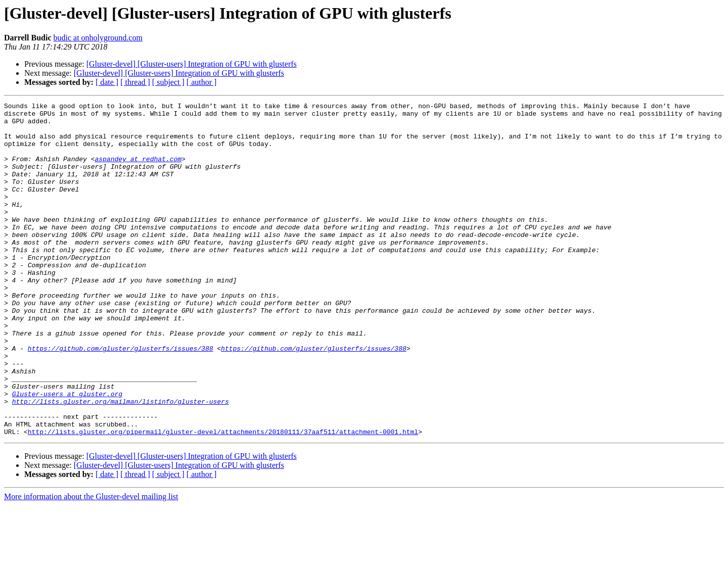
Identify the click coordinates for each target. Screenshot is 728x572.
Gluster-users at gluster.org (67, 453)
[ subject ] (168, 82)
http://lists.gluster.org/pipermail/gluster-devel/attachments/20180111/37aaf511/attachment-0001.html (223, 498)
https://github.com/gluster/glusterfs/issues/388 (121, 398)
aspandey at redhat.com (138, 171)
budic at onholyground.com (98, 38)
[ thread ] (135, 82)
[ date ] (107, 82)
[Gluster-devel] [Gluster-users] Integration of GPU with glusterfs (192, 64)
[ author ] (202, 82)
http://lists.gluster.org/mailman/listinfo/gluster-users (121, 462)
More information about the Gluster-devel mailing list (91, 563)
